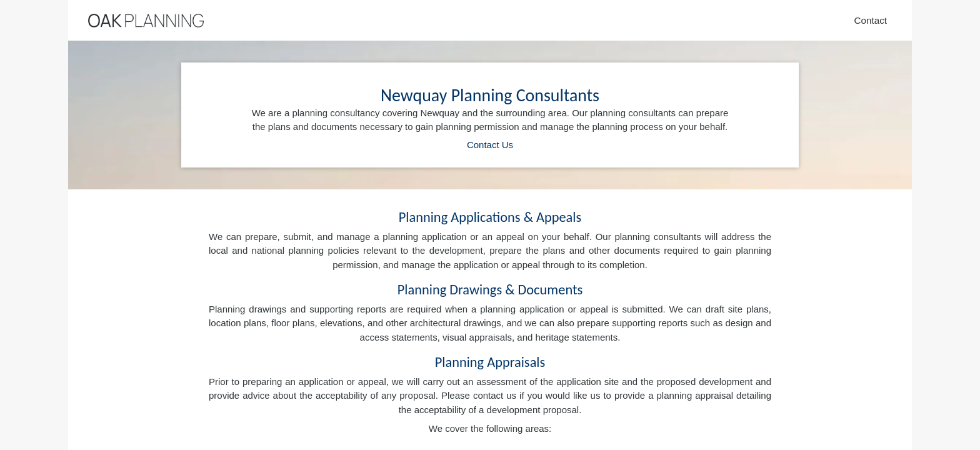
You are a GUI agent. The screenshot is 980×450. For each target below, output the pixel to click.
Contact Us (490, 145)
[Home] (146, 21)
